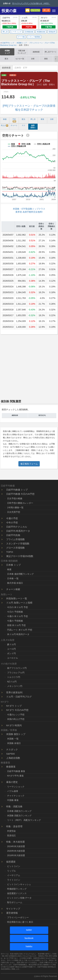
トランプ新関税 (34, 37)
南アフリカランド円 (17, 668)
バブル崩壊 (13, 791)
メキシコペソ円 (15, 686)
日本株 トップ (13, 565)
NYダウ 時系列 (14, 725)
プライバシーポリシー (18, 917)
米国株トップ (7, 52)
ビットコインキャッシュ (19, 884)
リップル (11, 871)
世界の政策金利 (14, 692)
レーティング (16, 32)
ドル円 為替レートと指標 (19, 603)
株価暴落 (11, 767)
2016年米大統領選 (16, 855)
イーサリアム (14, 875)
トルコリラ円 (14, 677)
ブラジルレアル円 (16, 673)
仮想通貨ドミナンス (17, 893)
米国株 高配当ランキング (19, 816)
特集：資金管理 (14, 826)
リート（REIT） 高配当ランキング (24, 820)
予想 (14, 120)
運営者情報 (12, 913)
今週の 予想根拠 (15, 621)
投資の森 (9, 11)
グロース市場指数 (15, 548)
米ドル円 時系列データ (18, 634)
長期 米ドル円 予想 (16, 625)
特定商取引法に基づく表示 (20, 922)
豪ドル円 (11, 644)
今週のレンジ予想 (16, 715)
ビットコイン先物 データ (19, 898)
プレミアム (35, 10)
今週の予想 (12, 518)
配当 (6, 59)
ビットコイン (14, 866)
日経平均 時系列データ (18, 531)
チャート (14, 125)
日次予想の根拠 (15, 498)
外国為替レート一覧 (17, 598)
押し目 (46, 10)
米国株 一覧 (13, 739)
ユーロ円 (11, 649)
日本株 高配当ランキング (19, 811)
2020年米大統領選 (16, 851)
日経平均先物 (13, 535)
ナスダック (12, 750)
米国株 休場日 (14, 743)
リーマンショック (16, 787)
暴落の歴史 (12, 782)
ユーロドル (13, 658)
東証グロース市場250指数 (20, 556)
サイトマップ (13, 909)
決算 (33, 59)
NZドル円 (12, 682)
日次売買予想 (14, 512)
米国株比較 (41, 32)
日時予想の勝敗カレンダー (20, 503)
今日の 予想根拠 (15, 612)
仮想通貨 (11, 862)
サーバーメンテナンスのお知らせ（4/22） (31, 3)
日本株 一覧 (13, 578)
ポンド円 (11, 653)
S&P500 (10, 754)
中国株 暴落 (13, 800)
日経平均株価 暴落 (16, 771)
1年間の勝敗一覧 (15, 508)
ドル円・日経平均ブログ (19, 697)
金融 (4, 75)
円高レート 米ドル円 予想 (20, 630)
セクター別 (20, 59)
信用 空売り (33, 126)
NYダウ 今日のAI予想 (17, 710)
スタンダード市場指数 (18, 544)
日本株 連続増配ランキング (20, 574)
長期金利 (52, 32)
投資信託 (11, 835)
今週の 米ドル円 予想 (17, 616)
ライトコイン (14, 880)
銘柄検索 (36, 52)
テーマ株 (21, 37)
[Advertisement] (29, 366)
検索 (9, 569)
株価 (5, 119)
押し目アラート (51, 52)
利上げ (5, 126)
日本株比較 (29, 32)
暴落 (46, 59)
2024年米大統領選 (16, 846)
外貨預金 (11, 831)
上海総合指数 (13, 758)
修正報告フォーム (29, 464)
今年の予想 (12, 523)
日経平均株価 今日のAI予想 (20, 494)
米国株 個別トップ (16, 734)
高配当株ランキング (22, 52)
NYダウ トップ (14, 706)
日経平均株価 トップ (17, 490)
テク (24, 125)
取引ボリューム (15, 902)
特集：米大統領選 (15, 842)
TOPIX (10, 552)
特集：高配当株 (14, 806)
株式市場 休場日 (15, 583)
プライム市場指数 (15, 539)
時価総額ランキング (17, 889)
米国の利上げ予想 (16, 719)
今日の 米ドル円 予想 (17, 607)
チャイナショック (16, 796)
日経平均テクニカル (17, 527)
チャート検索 (13, 589)
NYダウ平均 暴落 (15, 776)
